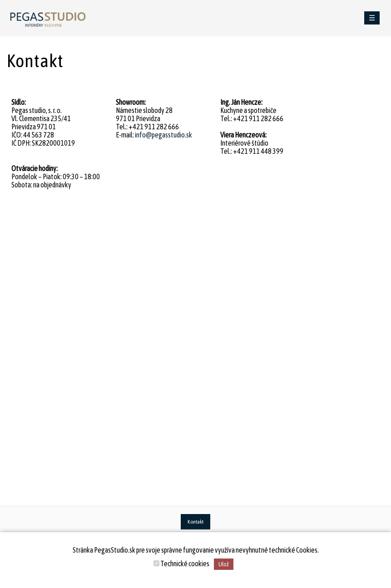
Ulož (224, 564)
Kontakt (195, 522)
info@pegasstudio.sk (163, 135)
